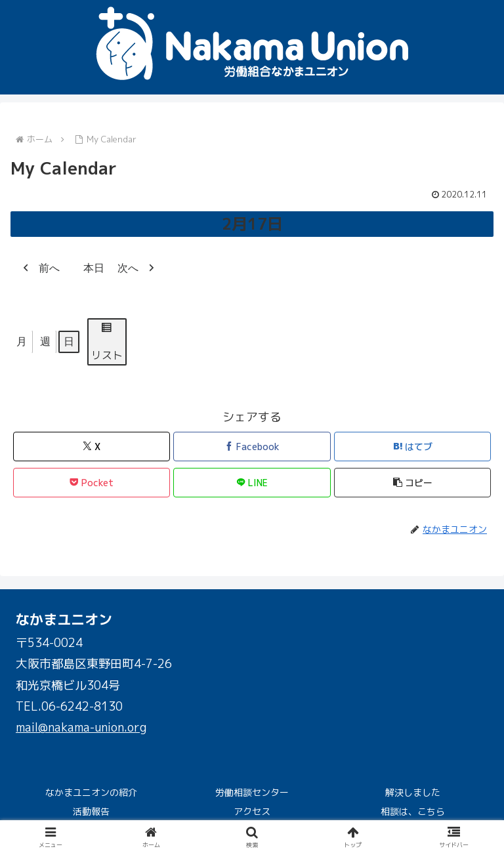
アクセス (252, 811)
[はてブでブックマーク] (412, 447)
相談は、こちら (413, 811)
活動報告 (91, 811)
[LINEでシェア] (252, 483)
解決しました (413, 792)
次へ (139, 269)
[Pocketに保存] (92, 483)
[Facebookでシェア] (252, 447)
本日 (89, 269)
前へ (38, 269)
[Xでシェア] (92, 447)
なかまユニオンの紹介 (91, 792)
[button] (412, 483)
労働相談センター (252, 792)
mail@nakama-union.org (81, 727)
